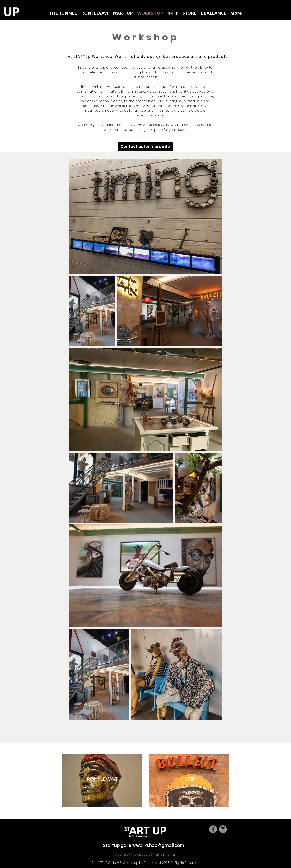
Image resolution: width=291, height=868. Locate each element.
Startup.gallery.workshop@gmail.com (143, 846)
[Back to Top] (235, 828)
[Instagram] (223, 829)
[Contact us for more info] (145, 146)
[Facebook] (213, 829)
